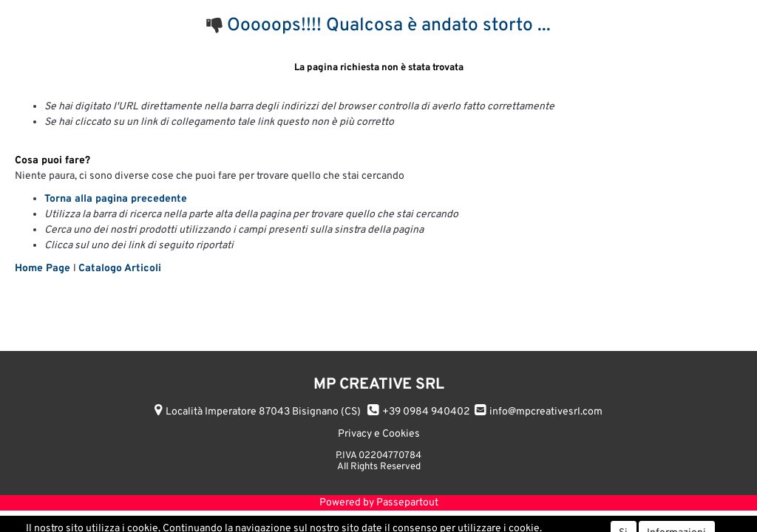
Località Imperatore (263, 412)
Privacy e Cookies (379, 434)
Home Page (44, 269)
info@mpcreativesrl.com (546, 412)
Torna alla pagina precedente (116, 199)
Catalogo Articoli (120, 269)
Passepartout (407, 503)
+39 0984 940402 (426, 412)
